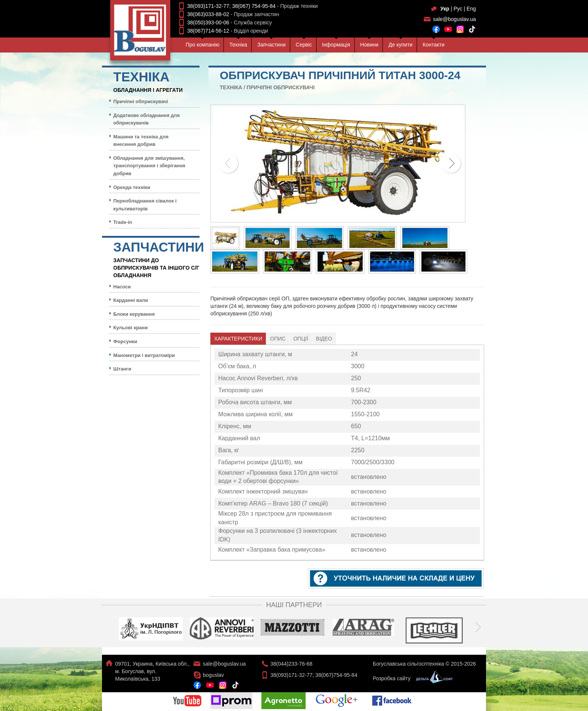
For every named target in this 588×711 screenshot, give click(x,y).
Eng (471, 9)
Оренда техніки (132, 187)
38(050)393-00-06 (208, 22)
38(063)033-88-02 (208, 14)
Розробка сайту (411, 678)
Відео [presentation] (324, 339)
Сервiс (304, 45)
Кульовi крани (130, 328)
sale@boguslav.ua (454, 19)
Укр (445, 9)
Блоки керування (134, 314)
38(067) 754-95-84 (254, 6)
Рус (458, 9)
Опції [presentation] (301, 339)
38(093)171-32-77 (208, 6)
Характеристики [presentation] (238, 339)
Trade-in (123, 222)
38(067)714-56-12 (208, 31)
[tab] (238, 339)
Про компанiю (202, 45)
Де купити (400, 45)
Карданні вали (131, 300)
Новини (369, 45)
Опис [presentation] (278, 339)
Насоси (122, 287)
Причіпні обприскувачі (281, 87)
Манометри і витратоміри (144, 355)
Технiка (238, 45)
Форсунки (125, 341)
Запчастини (271, 45)
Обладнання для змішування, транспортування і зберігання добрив (149, 166)
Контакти (433, 45)
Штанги (122, 369)
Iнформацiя (336, 45)
